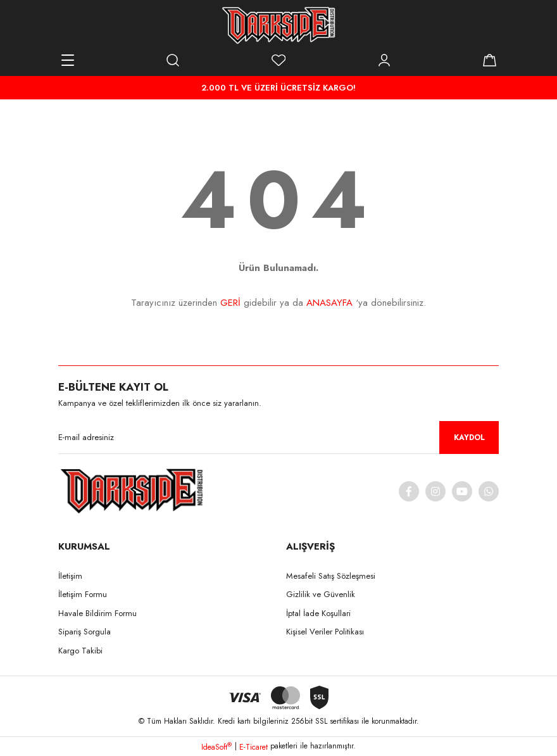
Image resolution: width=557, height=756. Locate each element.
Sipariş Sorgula (84, 632)
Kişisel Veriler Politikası (325, 632)
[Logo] (278, 25)
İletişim (70, 576)
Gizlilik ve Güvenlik (321, 594)
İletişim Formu (83, 594)
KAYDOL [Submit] (469, 438)
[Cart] (489, 60)
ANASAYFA (329, 303)
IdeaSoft (216, 747)
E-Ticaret (253, 747)
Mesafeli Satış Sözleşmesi (331, 576)
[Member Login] (384, 60)
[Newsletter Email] (278, 438)
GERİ (230, 303)
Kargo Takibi (80, 651)
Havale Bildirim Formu (97, 613)
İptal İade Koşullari (318, 613)
